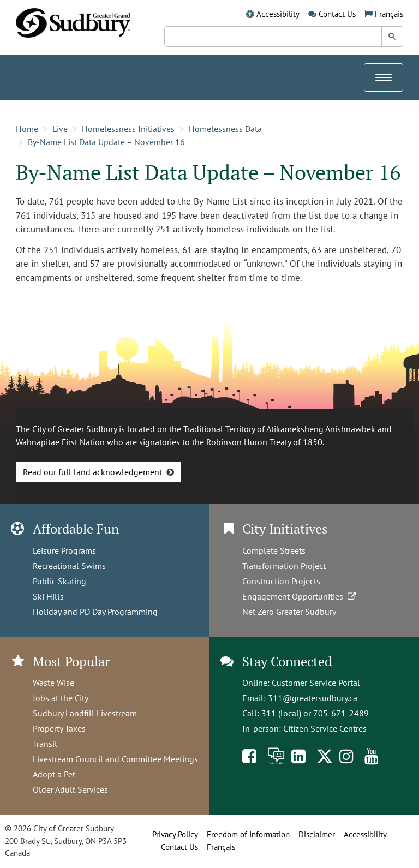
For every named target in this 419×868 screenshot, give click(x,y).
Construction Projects (281, 581)
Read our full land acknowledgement (92, 472)
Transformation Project (284, 566)
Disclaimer (317, 834)
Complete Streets (274, 550)
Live (60, 129)
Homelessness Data (225, 129)
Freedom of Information (248, 834)
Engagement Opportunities (300, 596)
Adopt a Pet (54, 774)
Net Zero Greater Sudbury (289, 612)
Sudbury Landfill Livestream (85, 713)
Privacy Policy (175, 834)
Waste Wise (53, 683)
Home (27, 129)
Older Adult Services (70, 789)
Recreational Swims (69, 566)
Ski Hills (48, 596)
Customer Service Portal (316, 683)
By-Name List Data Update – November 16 (106, 142)
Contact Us (337, 14)
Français (389, 14)
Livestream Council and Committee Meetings (115, 759)
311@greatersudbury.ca (313, 698)
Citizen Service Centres (325, 728)
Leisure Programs (64, 550)
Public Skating (59, 581)
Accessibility (278, 14)
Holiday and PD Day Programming (95, 612)
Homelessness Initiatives (128, 129)
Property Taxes (59, 728)
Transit (45, 744)
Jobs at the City (61, 698)
